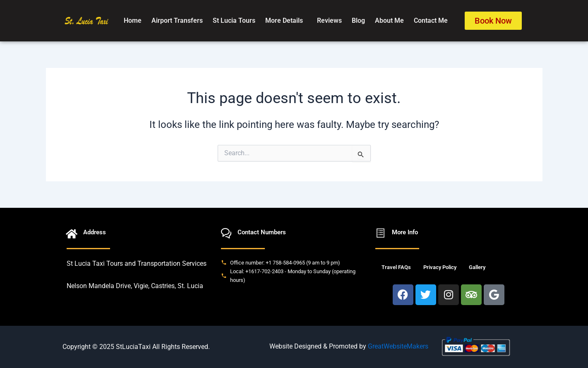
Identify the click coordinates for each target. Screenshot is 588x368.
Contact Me (431, 20)
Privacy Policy (440, 267)
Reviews (329, 20)
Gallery (477, 267)
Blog (358, 20)
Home (133, 20)
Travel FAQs (396, 267)
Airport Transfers (177, 20)
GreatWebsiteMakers (398, 346)
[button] (286, 21)
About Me (389, 20)
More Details (284, 20)
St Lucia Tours (234, 20)
